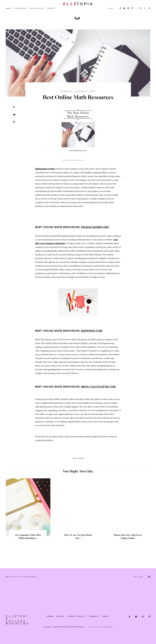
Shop (106, 616)
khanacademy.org (95, 227)
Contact (51, 8)
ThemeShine (107, 627)
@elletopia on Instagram (21, 577)
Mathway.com (91, 331)
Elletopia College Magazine (18, 619)
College (80, 458)
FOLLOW (142, 577)
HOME (111, 8)
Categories (21, 8)
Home (50, 616)
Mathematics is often (45, 169)
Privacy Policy (37, 8)
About (9, 8)
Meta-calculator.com (98, 387)
